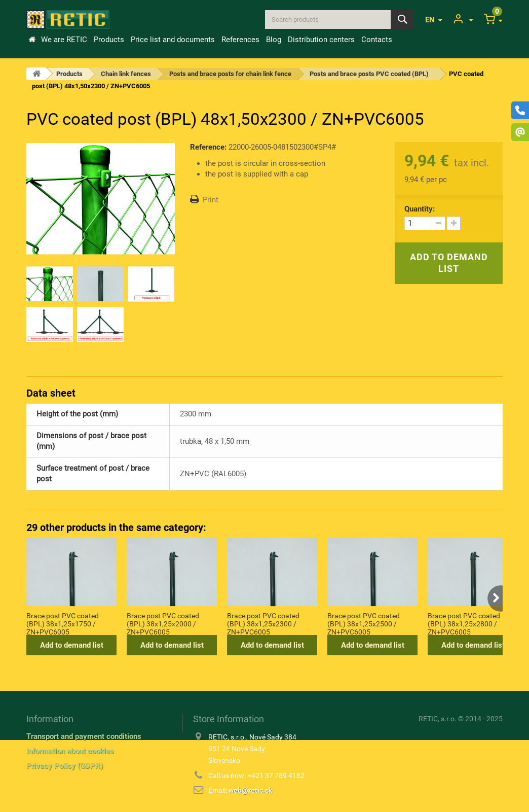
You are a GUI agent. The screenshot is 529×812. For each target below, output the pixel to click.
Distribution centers (321, 40)
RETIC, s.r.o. (438, 719)
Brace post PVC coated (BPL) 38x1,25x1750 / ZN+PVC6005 (63, 623)
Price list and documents (173, 40)
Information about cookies (70, 751)
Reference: (208, 147)
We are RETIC (64, 40)
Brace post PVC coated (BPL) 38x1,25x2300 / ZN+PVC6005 (263, 623)
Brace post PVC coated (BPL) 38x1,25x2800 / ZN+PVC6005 (464, 623)
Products (109, 40)
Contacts (377, 40)
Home (32, 40)
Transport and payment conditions (84, 736)
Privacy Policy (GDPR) (65, 766)
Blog (274, 40)
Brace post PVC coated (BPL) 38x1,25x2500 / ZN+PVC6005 (364, 623)
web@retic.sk (250, 790)
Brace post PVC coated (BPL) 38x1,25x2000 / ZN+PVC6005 (163, 623)
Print (211, 200)
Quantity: (420, 209)
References (240, 40)
